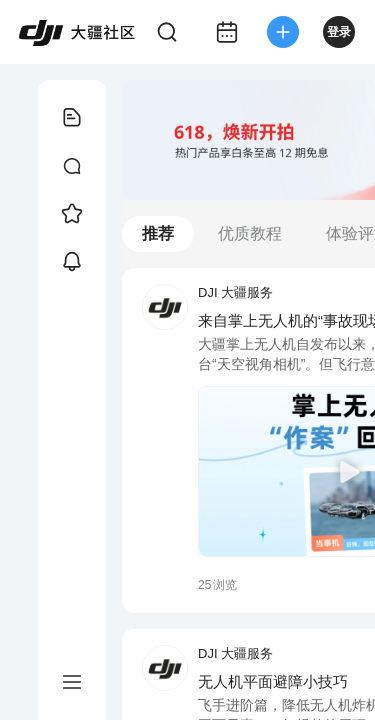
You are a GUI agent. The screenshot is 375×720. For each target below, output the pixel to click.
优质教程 (250, 233)
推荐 (158, 233)
